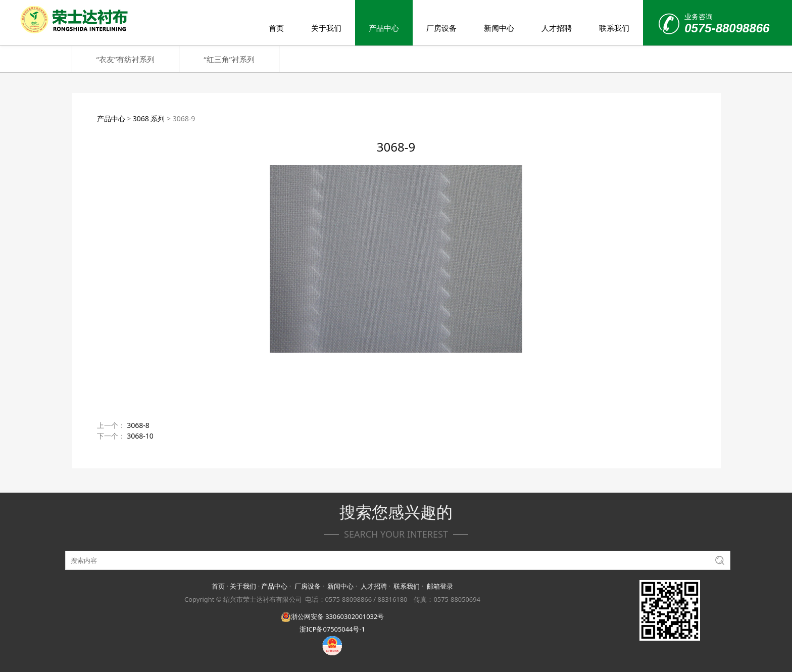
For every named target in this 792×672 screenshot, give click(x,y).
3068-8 (138, 425)
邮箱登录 (440, 586)
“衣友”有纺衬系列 (126, 59)
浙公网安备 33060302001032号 (332, 616)
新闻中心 (499, 28)
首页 (276, 28)
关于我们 (326, 28)
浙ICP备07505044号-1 (332, 629)
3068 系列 (149, 118)
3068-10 (140, 436)
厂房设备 (441, 28)
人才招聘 (557, 28)
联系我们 (614, 28)
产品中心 (384, 28)
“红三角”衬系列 (229, 59)
